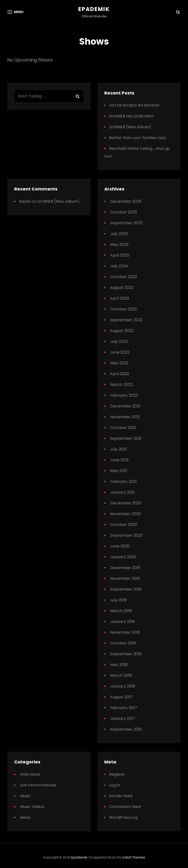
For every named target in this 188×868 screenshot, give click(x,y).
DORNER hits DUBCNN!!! (132, 116)
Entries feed (121, 796)
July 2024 (119, 266)
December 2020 (126, 503)
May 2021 (119, 471)
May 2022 (119, 363)
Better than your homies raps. (138, 138)
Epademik (94, 9)
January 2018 (123, 686)
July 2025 (119, 234)
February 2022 (124, 395)
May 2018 (119, 665)
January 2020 (123, 557)
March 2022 (121, 385)
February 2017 (124, 708)
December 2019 (125, 568)
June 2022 (120, 352)
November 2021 (125, 417)
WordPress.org (123, 817)
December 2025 (126, 201)
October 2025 (124, 212)
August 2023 (122, 288)
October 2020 (124, 525)
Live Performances (38, 785)
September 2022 (126, 320)
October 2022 (123, 309)
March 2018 (121, 675)
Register (117, 774)
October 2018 (123, 643)
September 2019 (126, 589)
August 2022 (122, 331)
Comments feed (125, 807)
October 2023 (123, 277)
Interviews (30, 774)
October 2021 (123, 428)
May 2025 (119, 244)
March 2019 (121, 611)
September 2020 (126, 535)
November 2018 (125, 632)
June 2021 (119, 460)
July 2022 (119, 341)
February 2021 (123, 482)
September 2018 (126, 654)
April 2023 (120, 298)
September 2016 (126, 729)
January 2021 (123, 492)
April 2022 (120, 374)
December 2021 (125, 406)
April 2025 (120, 255)
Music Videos (32, 807)
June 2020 (120, 546)
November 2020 (126, 514)
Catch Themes (134, 857)
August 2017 (121, 697)
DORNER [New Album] (130, 127)
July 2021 (118, 449)
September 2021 (126, 438)
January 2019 (123, 622)
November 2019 (125, 578)
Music (25, 796)
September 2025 (126, 223)
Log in (115, 785)
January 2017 (123, 719)
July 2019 (118, 600)
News (25, 817)
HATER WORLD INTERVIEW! (134, 105)
